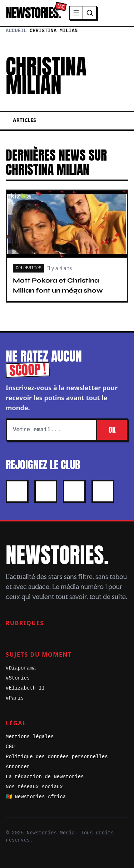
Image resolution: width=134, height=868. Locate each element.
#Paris (15, 698)
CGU (10, 747)
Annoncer (18, 767)
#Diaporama (21, 668)
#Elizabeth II (25, 688)
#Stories (18, 678)
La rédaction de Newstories (45, 777)
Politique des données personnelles (57, 757)
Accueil (16, 31)
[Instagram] (46, 491)
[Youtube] (103, 491)
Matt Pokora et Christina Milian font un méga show (58, 285)
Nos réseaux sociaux (34, 787)
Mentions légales (30, 737)
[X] (17, 491)
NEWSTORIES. (33, 13)
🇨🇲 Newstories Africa (36, 797)
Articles (24, 120)
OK (112, 430)
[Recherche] (90, 13)
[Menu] (76, 13)
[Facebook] (74, 491)
